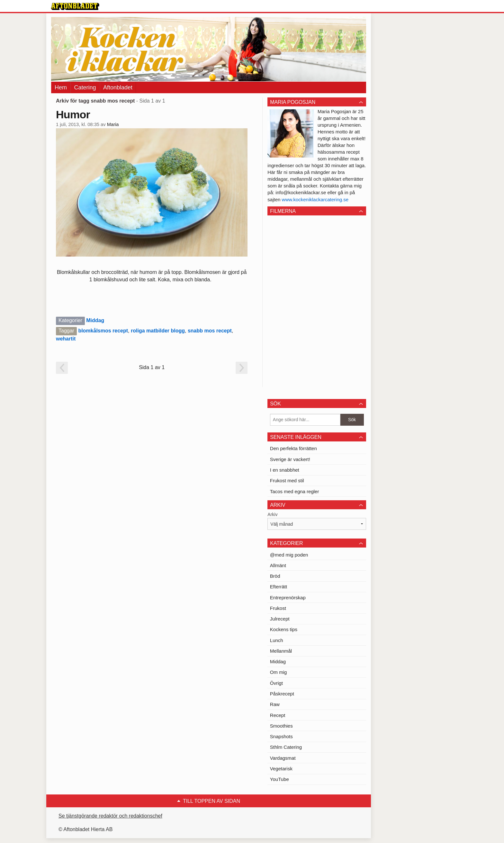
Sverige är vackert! (290, 459)
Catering (85, 87)
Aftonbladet (118, 87)
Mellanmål (281, 651)
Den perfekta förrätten (293, 448)
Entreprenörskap (288, 598)
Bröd (275, 576)
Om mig (279, 672)
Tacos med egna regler (295, 491)
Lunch (277, 640)
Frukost (278, 608)
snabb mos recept (210, 331)
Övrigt (276, 683)
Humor (73, 114)
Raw (275, 704)
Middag (95, 320)
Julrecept (280, 619)
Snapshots (281, 736)
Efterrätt (279, 587)
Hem (61, 87)
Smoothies (281, 726)
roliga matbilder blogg (158, 331)
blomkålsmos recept (103, 331)
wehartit (66, 339)
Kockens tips (284, 629)
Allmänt (278, 565)
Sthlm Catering (286, 747)
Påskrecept (282, 694)
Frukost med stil (287, 480)
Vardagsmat (283, 758)
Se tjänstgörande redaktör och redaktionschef (110, 816)
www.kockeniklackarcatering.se (315, 199)
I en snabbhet (285, 470)
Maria (113, 124)
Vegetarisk (281, 769)
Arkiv (272, 514)
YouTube (279, 779)
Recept (278, 715)
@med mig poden (289, 555)
